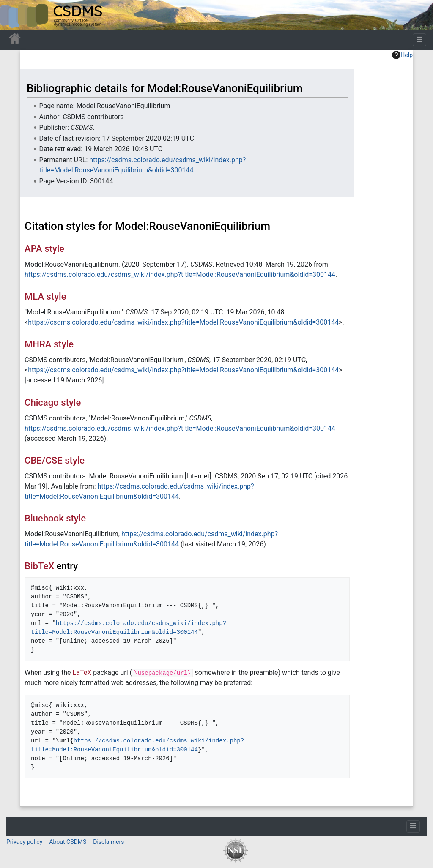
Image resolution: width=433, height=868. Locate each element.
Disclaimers (108, 842)
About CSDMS (68, 842)
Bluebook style (55, 518)
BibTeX (39, 566)
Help (402, 55)
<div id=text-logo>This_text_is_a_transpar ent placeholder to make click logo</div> (14, 15)
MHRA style (49, 344)
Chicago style (53, 403)
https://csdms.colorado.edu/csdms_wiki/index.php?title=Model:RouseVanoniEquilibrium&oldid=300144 (180, 274)
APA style (44, 249)
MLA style (45, 296)
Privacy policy (24, 842)
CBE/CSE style (55, 460)
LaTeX (82, 673)
